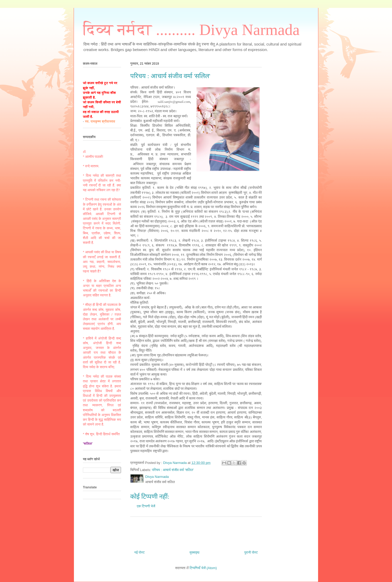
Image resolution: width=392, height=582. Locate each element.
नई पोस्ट (139, 552)
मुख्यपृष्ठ (194, 552)
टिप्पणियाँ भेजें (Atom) (203, 568)
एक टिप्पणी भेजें (146, 506)
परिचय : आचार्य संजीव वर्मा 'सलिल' (173, 470)
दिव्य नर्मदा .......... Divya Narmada (191, 30)
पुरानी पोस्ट (251, 552)
